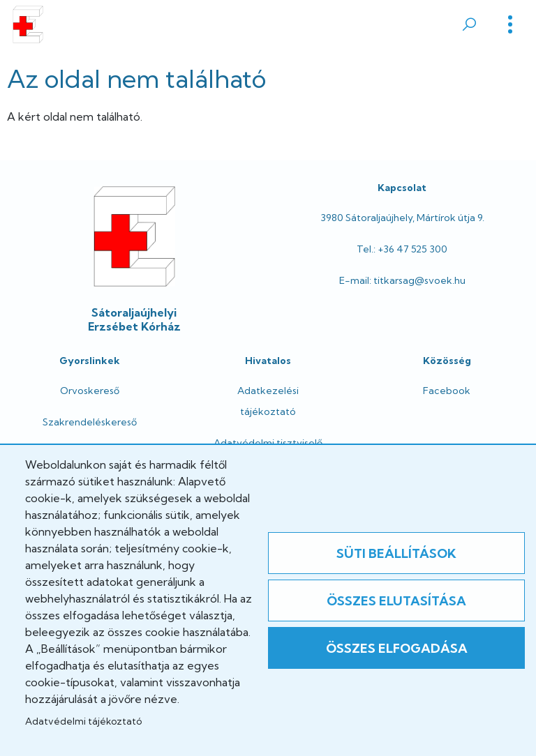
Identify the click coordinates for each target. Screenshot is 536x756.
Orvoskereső (90, 391)
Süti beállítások (396, 553)
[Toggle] (510, 24)
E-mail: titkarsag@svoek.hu (402, 280)
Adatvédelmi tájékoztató (83, 721)
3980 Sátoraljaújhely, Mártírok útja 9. (402, 218)
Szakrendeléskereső (90, 422)
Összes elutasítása (396, 601)
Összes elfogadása (397, 648)
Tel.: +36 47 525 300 (402, 249)
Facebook (447, 391)
